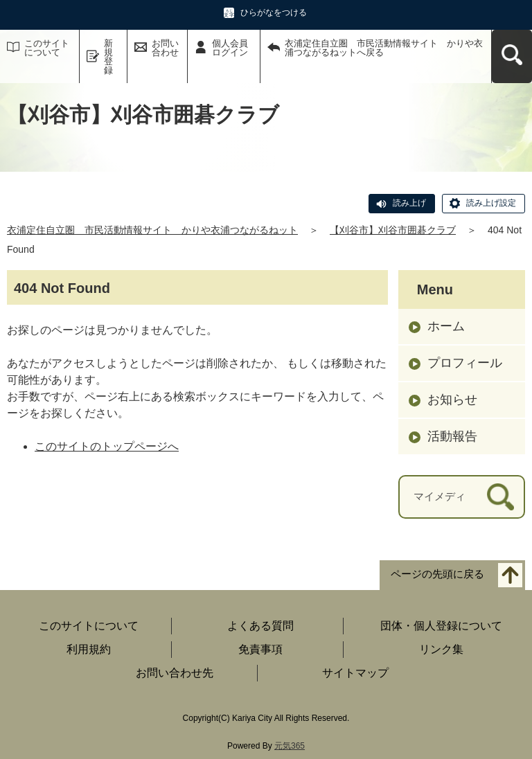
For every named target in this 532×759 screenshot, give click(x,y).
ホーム (446, 326)
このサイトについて (47, 48)
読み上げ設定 (491, 203)
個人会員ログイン (230, 48)
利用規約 (89, 649)
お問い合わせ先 (175, 673)
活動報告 (452, 436)
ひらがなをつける (274, 12)
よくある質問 (260, 626)
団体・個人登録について (441, 626)
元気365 (290, 746)
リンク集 (441, 649)
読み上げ (409, 203)
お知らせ (452, 400)
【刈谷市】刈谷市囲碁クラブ (393, 230)
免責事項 (260, 649)
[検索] (500, 497)
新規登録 (108, 57)
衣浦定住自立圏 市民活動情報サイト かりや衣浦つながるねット (152, 230)
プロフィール (465, 363)
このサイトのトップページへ (107, 446)
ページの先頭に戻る (437, 574)
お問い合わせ (165, 48)
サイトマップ (355, 673)
